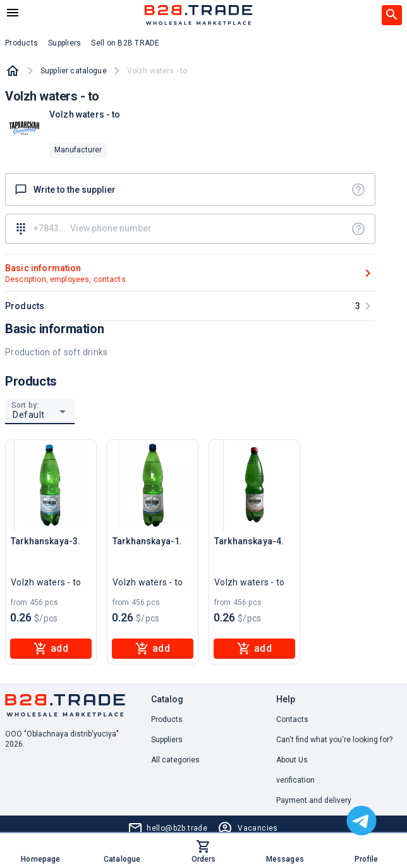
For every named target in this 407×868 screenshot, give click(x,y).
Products (167, 719)
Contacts (292, 719)
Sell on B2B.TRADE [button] (125, 43)
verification (295, 780)
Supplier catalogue (74, 71)
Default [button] (29, 415)
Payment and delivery (314, 800)
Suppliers (167, 740)
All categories (175, 760)
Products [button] (21, 43)
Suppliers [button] (64, 43)
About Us (292, 760)
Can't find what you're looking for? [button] (334, 740)
